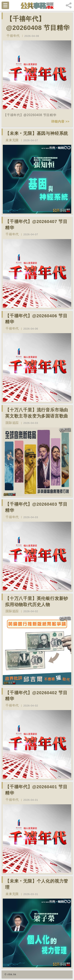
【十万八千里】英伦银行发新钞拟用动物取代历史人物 (37, 602)
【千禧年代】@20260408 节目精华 (38, 23)
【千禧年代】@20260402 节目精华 (36, 696)
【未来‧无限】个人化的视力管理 (37, 884)
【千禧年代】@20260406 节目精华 (36, 319)
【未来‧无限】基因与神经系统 (37, 133)
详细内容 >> (60, 122)
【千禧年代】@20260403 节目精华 (36, 507)
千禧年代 (13, 36)
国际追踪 (12, 423)
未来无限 (12, 140)
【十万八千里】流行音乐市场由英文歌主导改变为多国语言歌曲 (37, 413)
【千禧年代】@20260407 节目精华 (36, 225)
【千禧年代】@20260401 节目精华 (36, 790)
